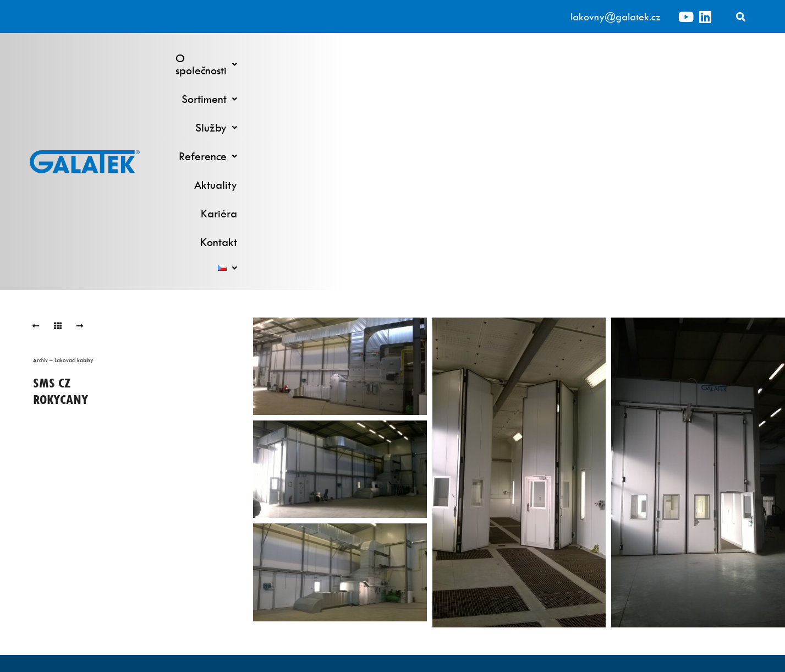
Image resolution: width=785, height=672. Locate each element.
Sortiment (379, 58)
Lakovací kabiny (300, 557)
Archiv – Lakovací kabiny (63, 154)
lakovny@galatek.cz (616, 17)
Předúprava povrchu (301, 585)
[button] (298, 58)
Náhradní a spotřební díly (485, 557)
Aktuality (578, 58)
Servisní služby (485, 543)
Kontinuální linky (301, 530)
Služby (444, 58)
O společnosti (298, 58)
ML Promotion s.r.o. (454, 656)
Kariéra (634, 58)
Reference (511, 58)
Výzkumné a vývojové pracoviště (485, 530)
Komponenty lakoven (485, 571)
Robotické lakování (300, 543)
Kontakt (687, 58)
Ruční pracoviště (300, 571)
